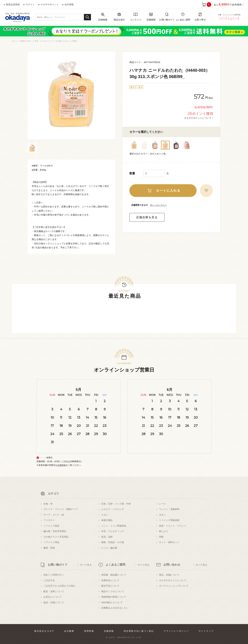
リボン (105, 515)
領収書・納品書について (114, 575)
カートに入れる (168, 191)
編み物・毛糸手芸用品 (55, 531)
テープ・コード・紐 (54, 515)
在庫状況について (110, 580)
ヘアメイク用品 (51, 542)
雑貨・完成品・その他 (113, 542)
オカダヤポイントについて (173, 580)
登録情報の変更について (114, 597)
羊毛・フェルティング (113, 531)
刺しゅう (164, 531)
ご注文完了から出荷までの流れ (59, 586)
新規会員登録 (13, 4)
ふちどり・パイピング (113, 509)
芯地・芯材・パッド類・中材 (116, 504)
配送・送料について (54, 591)
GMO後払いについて (112, 602)
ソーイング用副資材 (169, 520)
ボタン (162, 515)
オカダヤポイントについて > (199, 118)
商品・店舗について (169, 575)
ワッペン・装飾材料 (169, 509)
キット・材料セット (169, 542)
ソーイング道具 (51, 526)
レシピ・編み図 (109, 548)
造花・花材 (107, 537)
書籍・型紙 (49, 548)
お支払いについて (53, 597)
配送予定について (110, 586)
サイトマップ (206, 631)
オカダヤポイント (50, 4)
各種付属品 (107, 520)
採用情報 (89, 631)
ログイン (30, 4)
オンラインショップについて (174, 586)
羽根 (161, 537)
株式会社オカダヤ (44, 631)
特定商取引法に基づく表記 (139, 631)
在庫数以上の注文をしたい (115, 608)
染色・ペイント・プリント (173, 526)
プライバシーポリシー (176, 631)
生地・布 (48, 504)
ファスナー (49, 520)
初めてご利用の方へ (54, 575)
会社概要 (69, 631)
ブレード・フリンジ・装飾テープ (61, 509)
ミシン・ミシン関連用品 (114, 526)
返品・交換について (54, 602)
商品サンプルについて (113, 591)
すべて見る (86, 565)
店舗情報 (62, 465)
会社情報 (69, 4)
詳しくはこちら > (158, 205)
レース (162, 504)
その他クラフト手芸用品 (56, 537)
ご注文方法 (49, 580)
